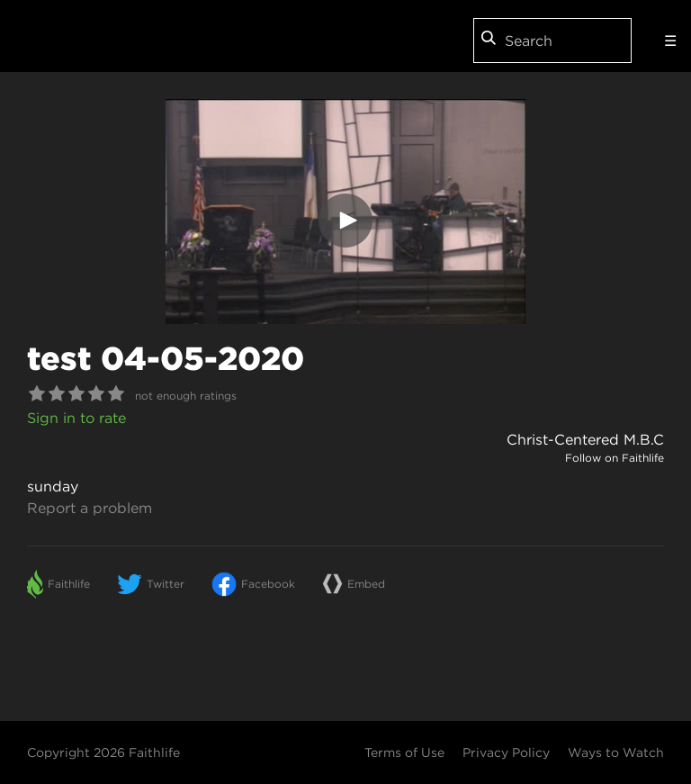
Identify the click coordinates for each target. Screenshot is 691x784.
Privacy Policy (506, 752)
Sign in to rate (76, 418)
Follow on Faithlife (615, 458)
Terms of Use (404, 752)
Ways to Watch (616, 752)
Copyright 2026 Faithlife (103, 752)
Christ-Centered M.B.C (585, 439)
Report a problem (90, 508)
